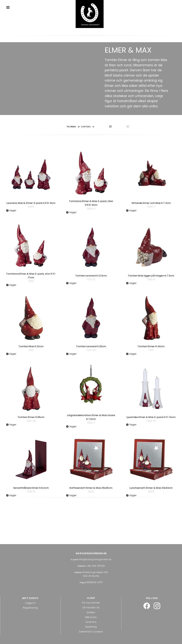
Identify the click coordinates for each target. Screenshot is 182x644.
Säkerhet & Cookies (91, 632)
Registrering (30, 608)
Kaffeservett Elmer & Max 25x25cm (91, 488)
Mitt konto (91, 617)
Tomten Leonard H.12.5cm (91, 276)
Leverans (91, 622)
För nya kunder (91, 603)
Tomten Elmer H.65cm (31, 417)
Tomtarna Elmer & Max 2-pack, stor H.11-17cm (31, 276)
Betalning (91, 627)
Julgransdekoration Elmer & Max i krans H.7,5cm (91, 417)
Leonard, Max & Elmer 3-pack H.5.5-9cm (31, 203)
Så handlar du (91, 608)
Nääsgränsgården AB (91, 553)
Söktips (91, 612)
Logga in (30, 603)
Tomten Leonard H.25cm (91, 346)
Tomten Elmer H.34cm (151, 346)
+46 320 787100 (95, 566)
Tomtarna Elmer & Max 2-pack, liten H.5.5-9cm (91, 203)
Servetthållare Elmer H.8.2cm (31, 488)
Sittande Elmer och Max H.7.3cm (151, 203)
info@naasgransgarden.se (95, 559)
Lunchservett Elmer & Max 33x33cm (151, 488)
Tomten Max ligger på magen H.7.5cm (151, 276)
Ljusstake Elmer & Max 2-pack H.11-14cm (151, 417)
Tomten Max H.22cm (31, 346)
